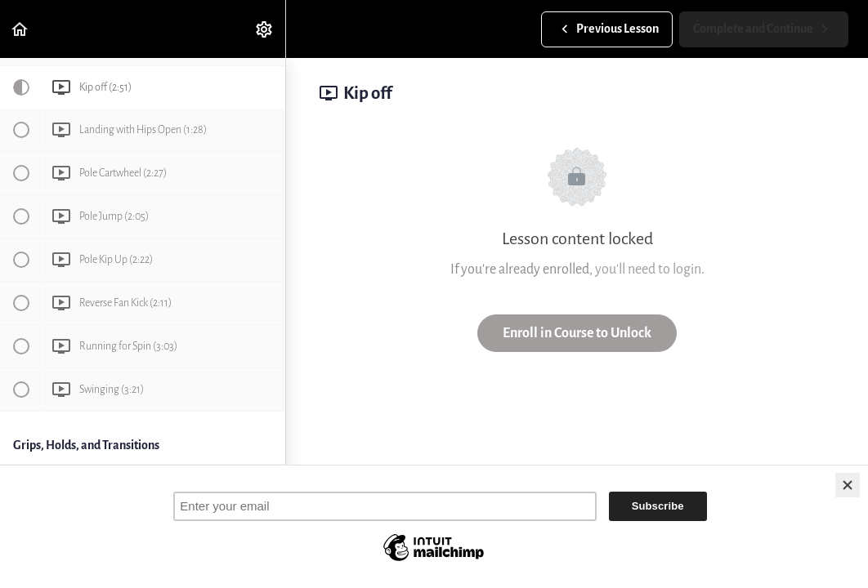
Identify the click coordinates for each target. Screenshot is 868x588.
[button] (20, 29)
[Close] (848, 485)
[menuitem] (265, 29)
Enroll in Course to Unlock (577, 333)
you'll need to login (648, 269)
